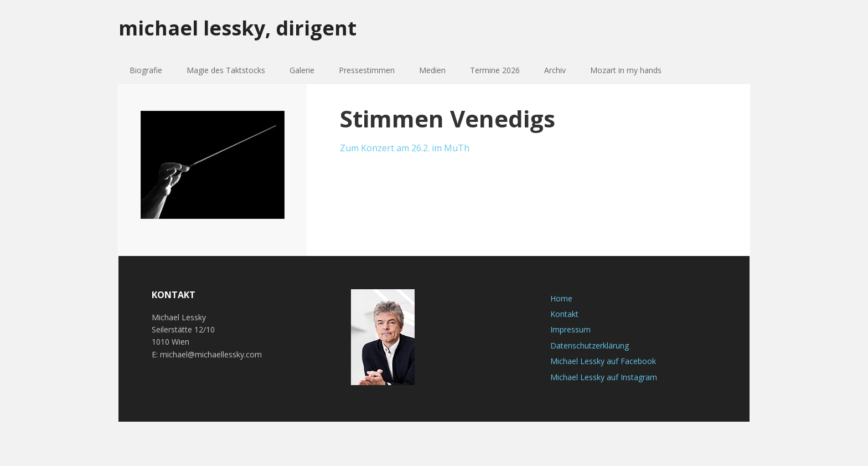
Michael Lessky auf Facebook (603, 361)
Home (561, 298)
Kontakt (564, 314)
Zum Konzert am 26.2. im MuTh (405, 148)
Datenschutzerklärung (590, 345)
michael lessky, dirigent (237, 27)
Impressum (570, 329)
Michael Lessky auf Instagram (604, 377)
